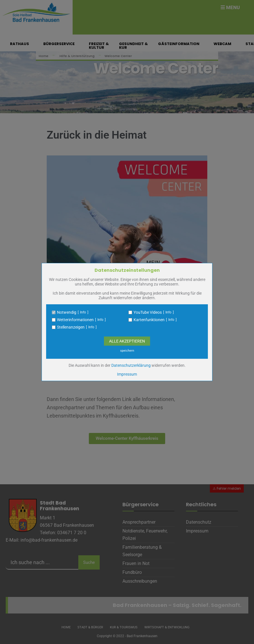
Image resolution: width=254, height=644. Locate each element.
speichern (127, 351)
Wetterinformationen (75, 320)
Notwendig (67, 312)
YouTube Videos (148, 312)
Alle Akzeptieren (127, 341)
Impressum (127, 374)
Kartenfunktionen (149, 320)
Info (83, 312)
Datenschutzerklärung (131, 365)
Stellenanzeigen (71, 327)
